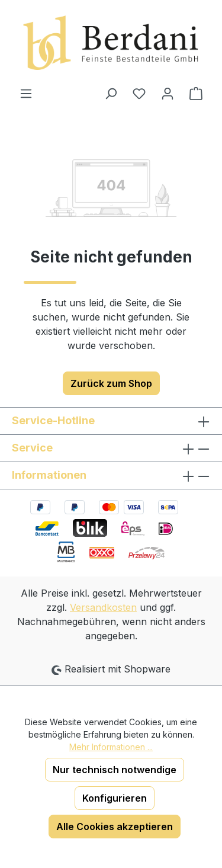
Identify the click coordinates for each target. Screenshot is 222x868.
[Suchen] (111, 93)
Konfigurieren (115, 798)
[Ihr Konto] (168, 93)
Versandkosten (103, 607)
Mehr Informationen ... (111, 747)
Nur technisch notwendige (115, 770)
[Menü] (26, 93)
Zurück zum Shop (111, 383)
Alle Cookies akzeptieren (115, 827)
